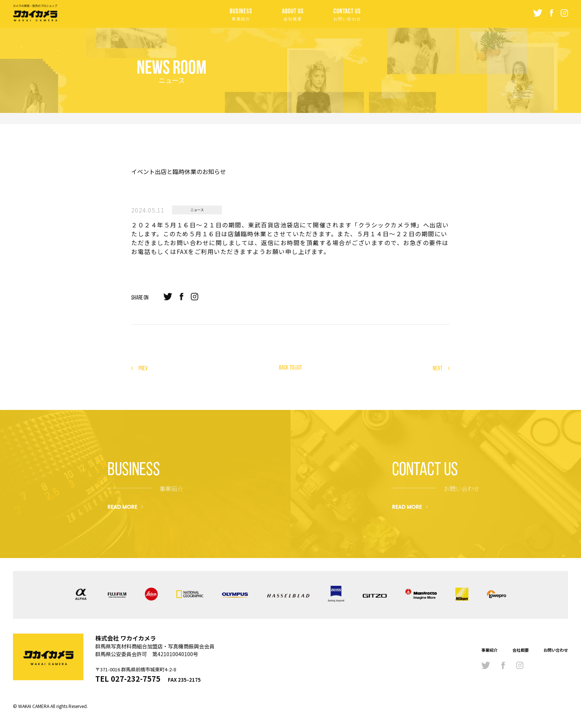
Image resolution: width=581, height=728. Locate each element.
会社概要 (521, 650)
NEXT (438, 368)
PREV (143, 368)
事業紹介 (489, 650)
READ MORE (122, 507)
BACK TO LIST (290, 368)
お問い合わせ (556, 650)
